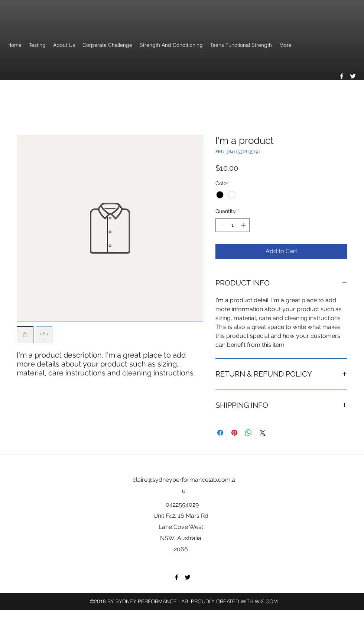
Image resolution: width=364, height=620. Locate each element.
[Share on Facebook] (220, 433)
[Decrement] (221, 225)
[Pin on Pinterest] (234, 433)
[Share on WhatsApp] (248, 433)
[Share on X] (263, 433)
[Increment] (244, 225)
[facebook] (342, 76)
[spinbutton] (233, 225)
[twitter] (353, 76)
